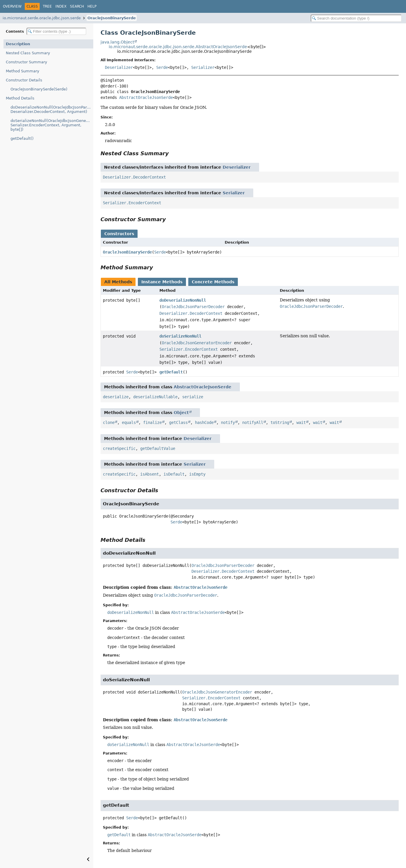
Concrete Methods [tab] (213, 282)
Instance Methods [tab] (162, 282)
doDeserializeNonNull (183, 300)
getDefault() (22, 138)
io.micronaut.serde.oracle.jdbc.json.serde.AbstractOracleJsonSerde (178, 47)
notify (228, 422)
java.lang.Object (117, 42)
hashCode (204, 422)
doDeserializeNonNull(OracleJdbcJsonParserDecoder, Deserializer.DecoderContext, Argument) (52, 109)
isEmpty (197, 474)
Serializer (203, 67)
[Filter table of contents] (56, 31)
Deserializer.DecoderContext (134, 177)
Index (61, 6)
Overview (12, 6)
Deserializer (119, 67)
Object (181, 413)
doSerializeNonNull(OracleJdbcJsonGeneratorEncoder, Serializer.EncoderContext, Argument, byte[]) (52, 125)
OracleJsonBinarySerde (112, 18)
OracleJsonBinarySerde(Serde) (39, 89)
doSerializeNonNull (180, 336)
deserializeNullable (155, 397)
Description (18, 44)
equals (129, 422)
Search (77, 6)
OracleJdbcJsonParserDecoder (193, 307)
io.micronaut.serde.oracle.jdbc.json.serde (42, 18)
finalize (152, 422)
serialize (193, 397)
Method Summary (23, 71)
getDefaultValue (158, 448)
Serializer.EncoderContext (132, 203)
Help (92, 6)
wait (301, 422)
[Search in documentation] (356, 18)
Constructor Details (24, 80)
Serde (162, 67)
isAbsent (150, 474)
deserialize (116, 397)
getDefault (171, 372)
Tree (47, 6)
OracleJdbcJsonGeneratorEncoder (197, 343)
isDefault (174, 474)
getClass (178, 422)
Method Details (20, 98)
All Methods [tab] (118, 282)
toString (280, 422)
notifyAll (253, 422)
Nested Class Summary (28, 53)
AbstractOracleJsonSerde (146, 97)
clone (109, 422)
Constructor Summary (27, 62)
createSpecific (119, 448)
